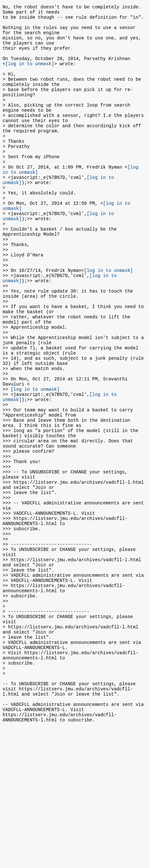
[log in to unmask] (30, 75)
